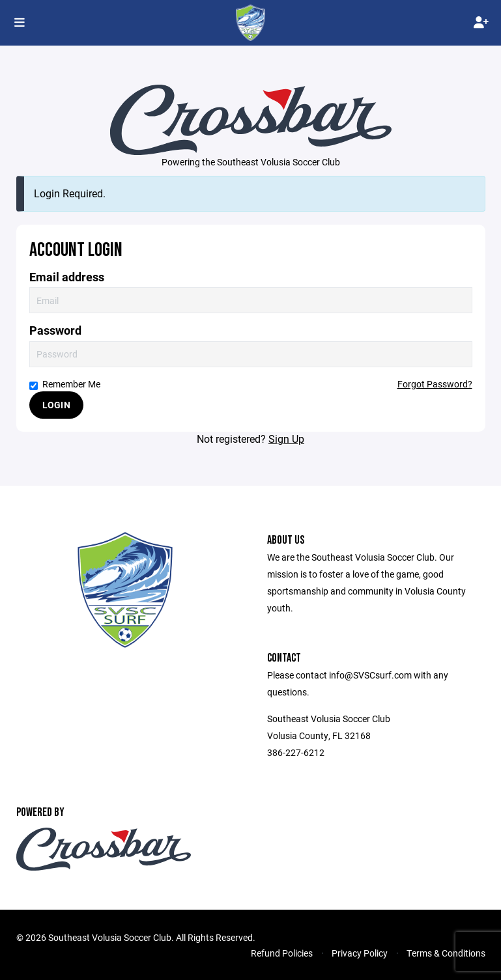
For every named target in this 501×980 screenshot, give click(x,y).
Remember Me (65, 384)
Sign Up (286, 439)
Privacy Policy (360, 953)
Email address (67, 277)
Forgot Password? (435, 384)
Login (56, 405)
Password (55, 330)
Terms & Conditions (446, 953)
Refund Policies (282, 953)
